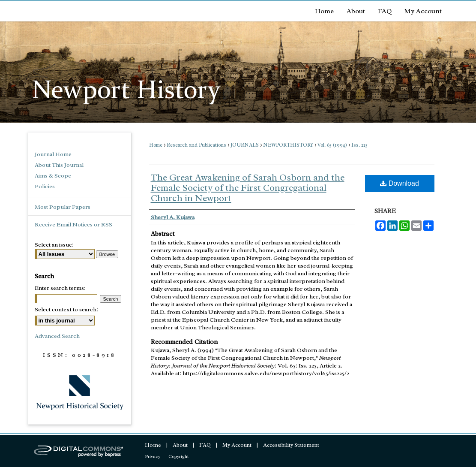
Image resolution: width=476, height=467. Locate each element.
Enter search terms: (60, 288)
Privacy (153, 456)
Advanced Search (57, 336)
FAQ (205, 445)
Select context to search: (66, 309)
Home (156, 145)
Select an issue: (54, 245)
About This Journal (59, 165)
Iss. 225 (359, 145)
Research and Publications (196, 145)
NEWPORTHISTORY (288, 145)
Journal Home (53, 154)
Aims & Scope (53, 176)
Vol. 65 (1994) (332, 145)
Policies (45, 186)
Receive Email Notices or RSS (73, 224)
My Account (237, 445)
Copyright (179, 456)
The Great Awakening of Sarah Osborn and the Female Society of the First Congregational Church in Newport (248, 188)
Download (400, 183)
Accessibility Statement (291, 445)
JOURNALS (245, 145)
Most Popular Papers (63, 207)
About (180, 445)
